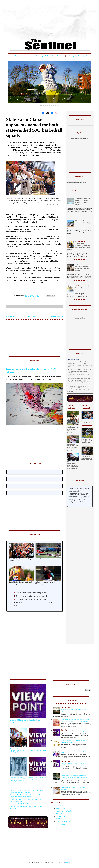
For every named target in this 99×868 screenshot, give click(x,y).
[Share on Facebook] (43, 113)
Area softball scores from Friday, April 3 (32, 593)
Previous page (11, 316)
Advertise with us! (62, 816)
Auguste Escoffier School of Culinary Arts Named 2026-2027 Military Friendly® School (79, 371)
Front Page (16, 56)
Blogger (67, 862)
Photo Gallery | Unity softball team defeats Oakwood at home (73, 446)
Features (48, 56)
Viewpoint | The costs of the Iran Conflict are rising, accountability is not (26, 721)
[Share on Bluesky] (52, 113)
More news (70, 392)
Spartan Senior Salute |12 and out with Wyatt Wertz (87, 458)
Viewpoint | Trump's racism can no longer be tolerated (38, 778)
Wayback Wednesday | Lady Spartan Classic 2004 (73, 428)
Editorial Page (39, 56)
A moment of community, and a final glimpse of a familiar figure (80, 246)
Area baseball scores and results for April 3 (33, 600)
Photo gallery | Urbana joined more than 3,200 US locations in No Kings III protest (73, 465)
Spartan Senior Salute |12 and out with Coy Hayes (87, 441)
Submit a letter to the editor (64, 811)
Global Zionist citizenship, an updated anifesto (72, 731)
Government (61, 56)
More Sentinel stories (57, 316)
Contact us (59, 806)
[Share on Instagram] (56, 113)
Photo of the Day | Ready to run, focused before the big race (20, 583)
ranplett (56, 862)
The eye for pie (80, 287)
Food (54, 56)
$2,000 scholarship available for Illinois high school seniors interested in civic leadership (26, 796)
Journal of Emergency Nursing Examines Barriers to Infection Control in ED (79, 363)
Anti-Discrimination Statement (66, 819)
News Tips (59, 814)
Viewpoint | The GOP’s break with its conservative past (27, 804)
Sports (74, 56)
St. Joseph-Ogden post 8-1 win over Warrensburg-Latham (46, 583)
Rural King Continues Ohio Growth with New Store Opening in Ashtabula (79, 379)
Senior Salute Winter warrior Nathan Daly (86, 422)
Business (31, 56)
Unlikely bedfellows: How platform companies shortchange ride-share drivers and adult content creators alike (72, 776)
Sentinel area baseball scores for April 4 (32, 596)
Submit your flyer (80, 318)
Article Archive (61, 824)
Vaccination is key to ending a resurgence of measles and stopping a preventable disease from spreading (75, 720)
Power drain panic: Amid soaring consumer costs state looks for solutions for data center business (18, 780)
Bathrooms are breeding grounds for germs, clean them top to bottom (84, 201)
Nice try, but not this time (43, 559)
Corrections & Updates (63, 822)
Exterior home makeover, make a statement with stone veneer (83, 268)
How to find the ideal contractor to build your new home (84, 223)
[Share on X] (48, 113)
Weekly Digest (82, 56)
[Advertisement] (49, 21)
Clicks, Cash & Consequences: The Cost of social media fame (72, 763)
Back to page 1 (33, 316)
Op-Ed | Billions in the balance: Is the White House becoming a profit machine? (38, 750)
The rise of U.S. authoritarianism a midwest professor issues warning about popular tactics (26, 791)
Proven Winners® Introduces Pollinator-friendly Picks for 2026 (79, 387)
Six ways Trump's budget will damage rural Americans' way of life (72, 709)
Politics (69, 56)
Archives (23, 56)
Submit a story (60, 808)
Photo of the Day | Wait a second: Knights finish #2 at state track (20, 560)
